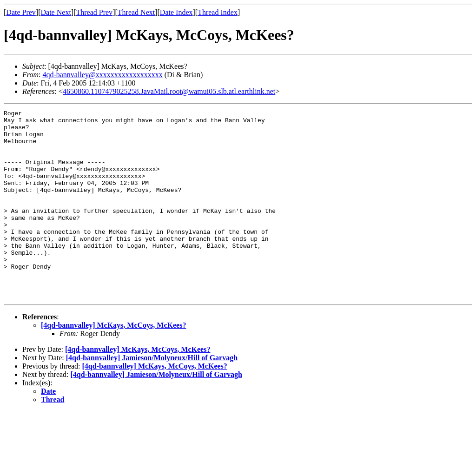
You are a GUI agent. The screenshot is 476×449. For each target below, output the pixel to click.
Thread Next (136, 12)
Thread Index (218, 12)
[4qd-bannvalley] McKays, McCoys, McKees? (113, 363)
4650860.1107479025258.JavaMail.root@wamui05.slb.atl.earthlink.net (169, 91)
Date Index (176, 12)
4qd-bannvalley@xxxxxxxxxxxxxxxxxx (102, 75)
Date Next (56, 12)
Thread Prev (94, 12)
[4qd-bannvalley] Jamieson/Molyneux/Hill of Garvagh (152, 395)
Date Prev (21, 12)
